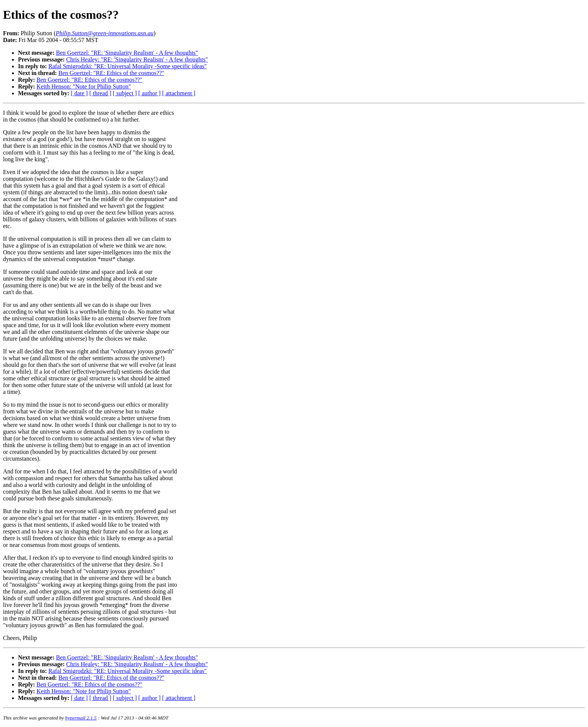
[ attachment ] (179, 93)
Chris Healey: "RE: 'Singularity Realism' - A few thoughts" (137, 59)
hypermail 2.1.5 (81, 718)
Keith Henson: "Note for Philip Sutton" (84, 86)
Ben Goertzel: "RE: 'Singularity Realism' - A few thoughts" (127, 53)
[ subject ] (125, 93)
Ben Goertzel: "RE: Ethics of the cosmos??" (111, 73)
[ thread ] (100, 93)
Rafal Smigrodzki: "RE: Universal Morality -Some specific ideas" (127, 66)
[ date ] (79, 93)
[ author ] (150, 93)
